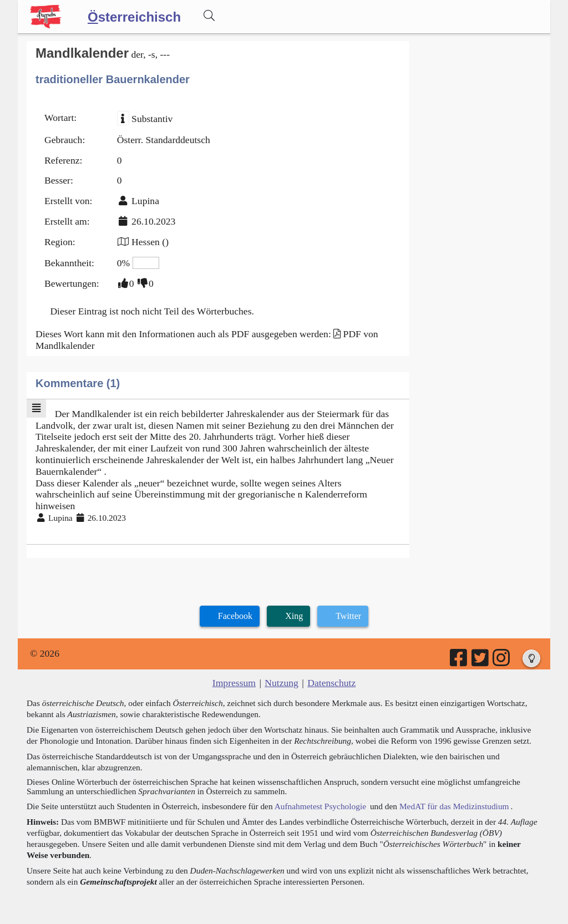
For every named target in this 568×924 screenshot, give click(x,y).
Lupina (145, 201)
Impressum (234, 683)
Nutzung (282, 683)
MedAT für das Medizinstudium (454, 806)
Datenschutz (331, 683)
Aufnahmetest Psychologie (320, 806)
